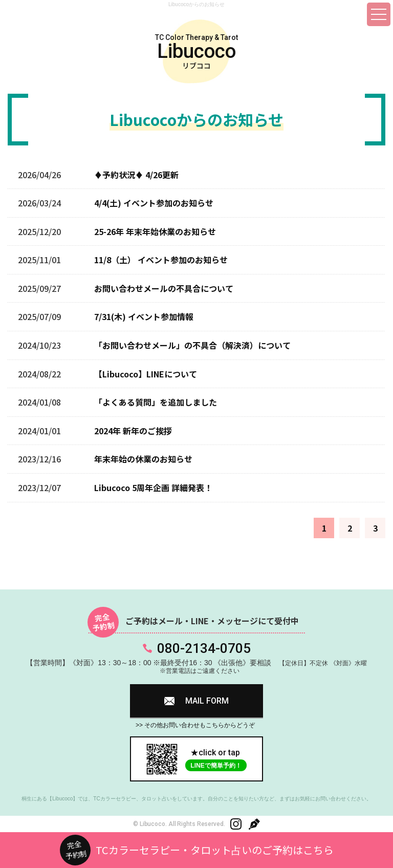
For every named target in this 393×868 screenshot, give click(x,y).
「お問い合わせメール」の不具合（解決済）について (192, 345)
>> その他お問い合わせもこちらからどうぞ (195, 725)
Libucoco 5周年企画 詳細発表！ (153, 488)
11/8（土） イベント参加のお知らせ (161, 260)
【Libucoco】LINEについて (146, 374)
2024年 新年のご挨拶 (133, 431)
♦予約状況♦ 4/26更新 (136, 175)
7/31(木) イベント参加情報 (144, 316)
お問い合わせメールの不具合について (164, 288)
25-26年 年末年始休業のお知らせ (155, 231)
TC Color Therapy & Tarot (196, 52)
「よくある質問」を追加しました (156, 402)
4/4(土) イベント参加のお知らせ (154, 203)
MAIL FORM (207, 701)
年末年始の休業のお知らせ (143, 459)
